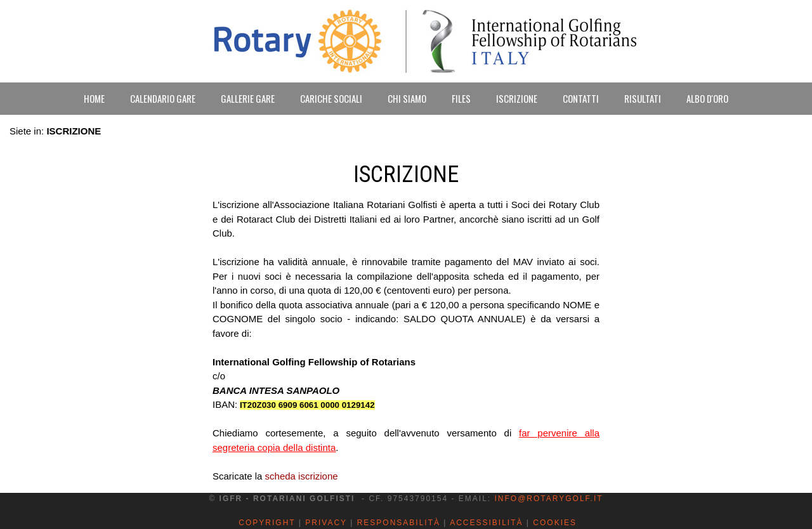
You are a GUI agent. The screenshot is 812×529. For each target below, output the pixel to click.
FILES (461, 98)
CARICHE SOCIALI (331, 98)
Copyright (267, 523)
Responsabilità (399, 523)
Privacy (326, 523)
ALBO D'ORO (707, 98)
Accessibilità (486, 523)
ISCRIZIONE (517, 98)
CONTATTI (581, 98)
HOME (94, 98)
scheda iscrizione (302, 476)
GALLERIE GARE (248, 98)
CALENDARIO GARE (163, 98)
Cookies (555, 523)
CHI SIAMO (407, 98)
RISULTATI (643, 98)
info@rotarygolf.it (548, 499)
